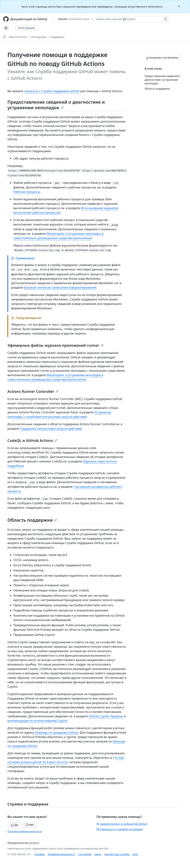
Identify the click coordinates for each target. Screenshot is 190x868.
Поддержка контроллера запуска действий (51, 429)
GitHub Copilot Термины (106, 716)
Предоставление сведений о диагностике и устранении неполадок (56, 105)
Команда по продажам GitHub (57, 732)
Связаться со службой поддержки (120, 829)
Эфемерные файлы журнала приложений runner (56, 345)
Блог (135, 854)
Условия (40, 854)
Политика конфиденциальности (25, 831)
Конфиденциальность (61, 854)
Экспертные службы (117, 854)
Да (14, 825)
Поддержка (57, 37)
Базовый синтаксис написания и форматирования (60, 287)
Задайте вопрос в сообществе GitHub (122, 824)
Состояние (85, 854)
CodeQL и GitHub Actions (32, 440)
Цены (98, 854)
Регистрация (26, 28)
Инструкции (39, 37)
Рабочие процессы (27, 192)
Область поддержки (32, 520)
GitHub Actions (18, 37)
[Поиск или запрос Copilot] (132, 19)
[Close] (179, 6)
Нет (30, 825)
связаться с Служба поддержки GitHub (52, 91)
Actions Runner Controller (33, 391)
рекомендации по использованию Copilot (37, 721)
